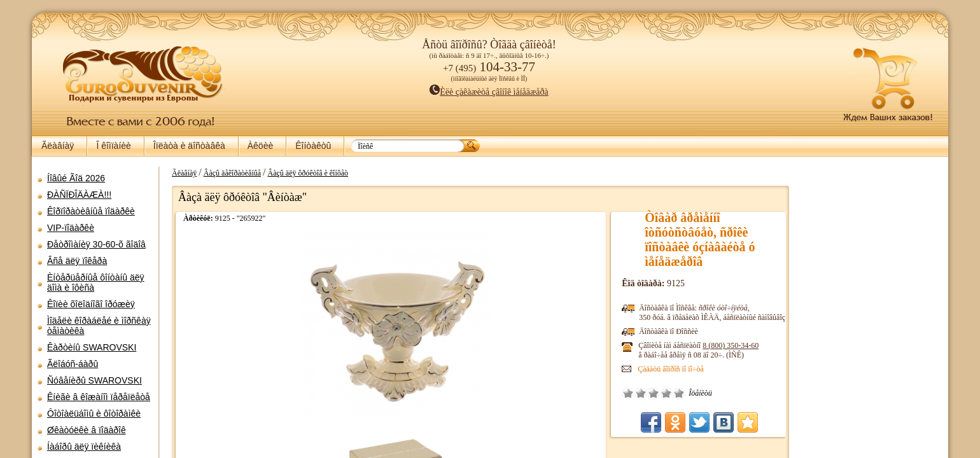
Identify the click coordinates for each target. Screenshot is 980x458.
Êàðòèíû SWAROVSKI (92, 347)
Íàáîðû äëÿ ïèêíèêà (84, 447)
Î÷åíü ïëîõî (634, 393)
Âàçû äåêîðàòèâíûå (226, 173)
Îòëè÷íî (685, 393)
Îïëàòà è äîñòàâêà (189, 146)
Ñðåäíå (660, 393)
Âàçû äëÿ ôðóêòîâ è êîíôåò (302, 173)
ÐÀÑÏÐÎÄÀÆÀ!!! (79, 195)
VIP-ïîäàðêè (71, 228)
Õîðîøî (673, 393)
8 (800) (737, 345)
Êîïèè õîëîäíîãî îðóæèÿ (91, 304)
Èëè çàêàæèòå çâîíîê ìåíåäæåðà (489, 92)
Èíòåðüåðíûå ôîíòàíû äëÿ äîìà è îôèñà (96, 282)
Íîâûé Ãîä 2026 (76, 178)
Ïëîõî (647, 393)
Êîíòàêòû (313, 146)
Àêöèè (260, 146)
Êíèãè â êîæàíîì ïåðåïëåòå (99, 397)
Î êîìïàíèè (113, 146)
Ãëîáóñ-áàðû (73, 364)
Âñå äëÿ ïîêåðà (77, 261)
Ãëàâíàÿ (58, 146)
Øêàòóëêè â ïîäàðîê (87, 430)
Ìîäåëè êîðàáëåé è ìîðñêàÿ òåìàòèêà (99, 326)
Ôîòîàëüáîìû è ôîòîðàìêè (94, 413)
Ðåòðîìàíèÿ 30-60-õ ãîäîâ (96, 244)
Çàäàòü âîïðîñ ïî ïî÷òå (677, 369)
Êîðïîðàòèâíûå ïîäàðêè (91, 211)
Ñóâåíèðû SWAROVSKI (94, 380)
